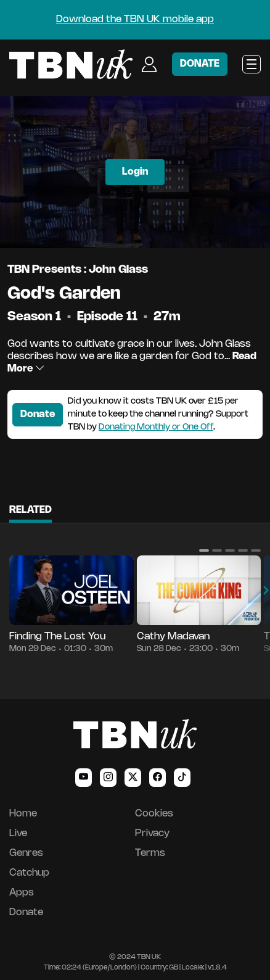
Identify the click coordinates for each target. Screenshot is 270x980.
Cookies (154, 814)
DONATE (200, 64)
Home (23, 814)
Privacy (152, 833)
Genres (26, 853)
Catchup (29, 873)
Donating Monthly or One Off (156, 427)
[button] (204, 550)
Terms (150, 853)
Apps (22, 893)
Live (18, 833)
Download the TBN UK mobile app (135, 19)
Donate (38, 414)
